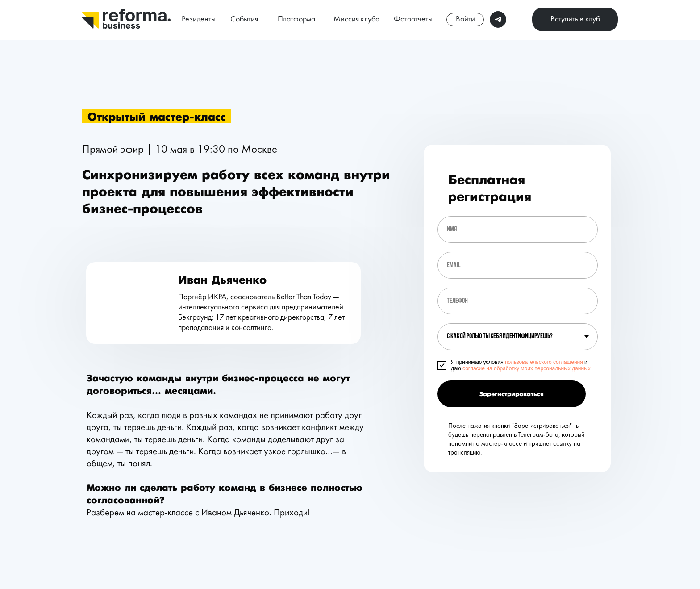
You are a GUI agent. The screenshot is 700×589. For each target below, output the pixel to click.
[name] (518, 230)
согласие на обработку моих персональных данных (527, 368)
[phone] (518, 301)
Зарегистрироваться (512, 394)
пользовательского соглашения (544, 362)
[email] (518, 265)
